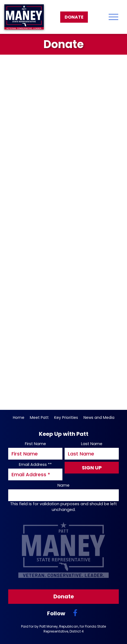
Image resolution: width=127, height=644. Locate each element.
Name (63, 485)
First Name (35, 444)
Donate (74, 17)
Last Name (92, 444)
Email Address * (35, 464)
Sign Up (92, 468)
